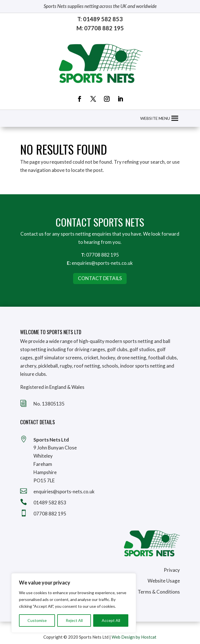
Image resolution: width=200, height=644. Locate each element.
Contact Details (100, 278)
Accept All (111, 620)
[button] (155, 118)
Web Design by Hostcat (134, 637)
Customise (37, 620)
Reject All (74, 620)
